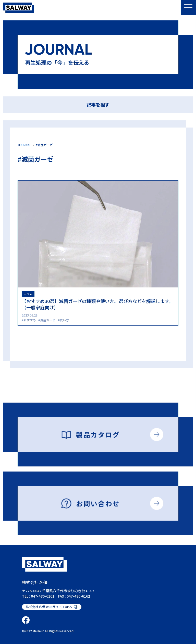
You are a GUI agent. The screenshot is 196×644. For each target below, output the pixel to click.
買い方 (64, 320)
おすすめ (30, 320)
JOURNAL (24, 145)
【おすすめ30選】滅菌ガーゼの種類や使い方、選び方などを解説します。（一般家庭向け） (97, 304)
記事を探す (98, 105)
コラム (28, 294)
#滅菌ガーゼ (44, 145)
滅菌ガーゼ (48, 320)
